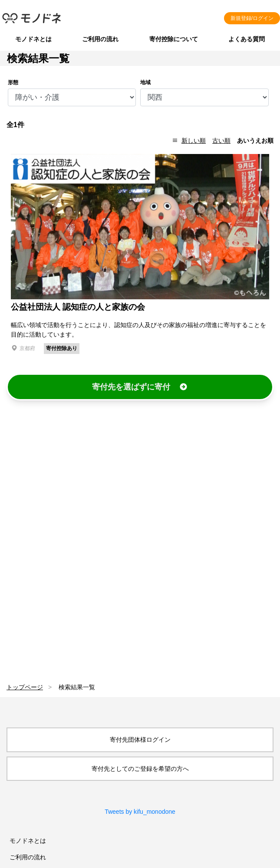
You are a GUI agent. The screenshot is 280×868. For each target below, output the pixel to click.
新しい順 (194, 141)
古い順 (221, 141)
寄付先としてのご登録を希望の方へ (140, 769)
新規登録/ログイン (252, 18)
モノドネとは (33, 39)
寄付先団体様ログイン (140, 740)
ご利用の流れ (100, 39)
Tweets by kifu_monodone (140, 812)
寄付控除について (174, 39)
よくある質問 (247, 39)
